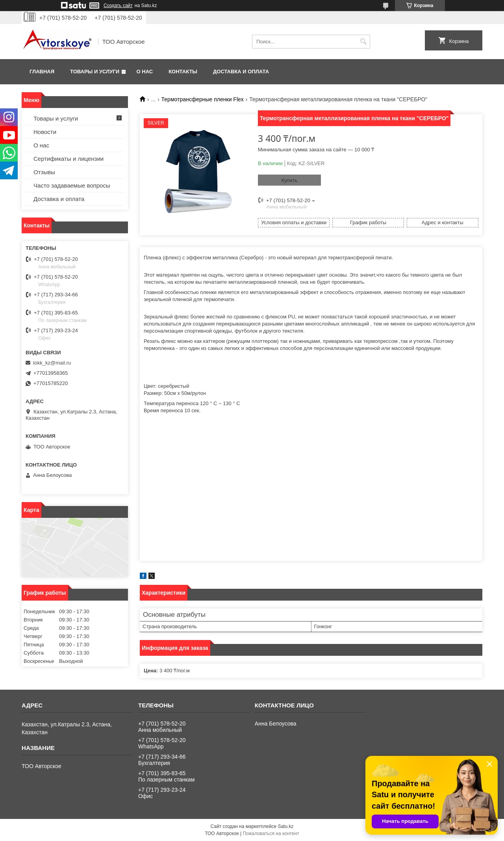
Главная (42, 72)
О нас (145, 72)
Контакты (183, 72)
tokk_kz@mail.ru (52, 363)
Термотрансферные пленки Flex (203, 99)
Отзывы (44, 172)
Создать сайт (118, 6)
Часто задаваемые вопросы (72, 185)
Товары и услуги (95, 72)
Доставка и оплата (241, 72)
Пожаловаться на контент (271, 834)
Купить (289, 180)
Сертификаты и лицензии (69, 159)
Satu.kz (285, 826)
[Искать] (363, 42)
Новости (45, 132)
